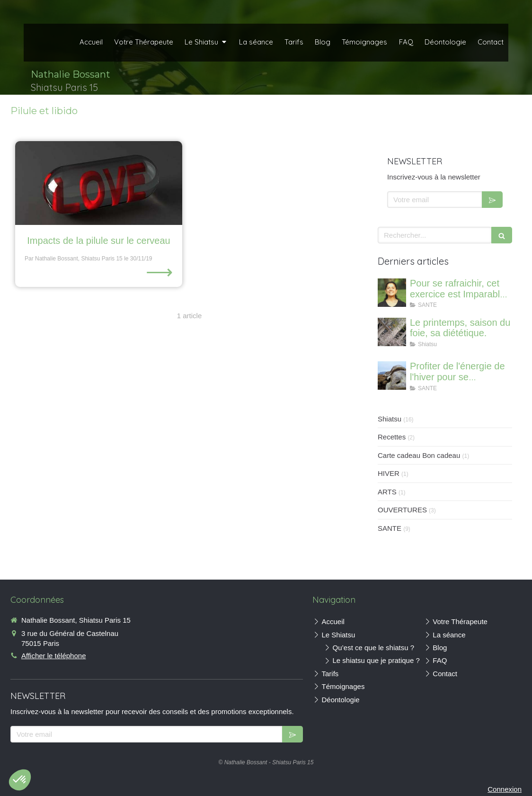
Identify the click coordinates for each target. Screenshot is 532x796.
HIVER (389, 473)
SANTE (390, 528)
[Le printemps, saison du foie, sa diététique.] (392, 332)
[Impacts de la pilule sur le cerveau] (99, 183)
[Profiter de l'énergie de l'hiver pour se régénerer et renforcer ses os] (392, 376)
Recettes (392, 437)
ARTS (387, 492)
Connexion (505, 789)
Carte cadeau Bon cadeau (419, 455)
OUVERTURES (402, 510)
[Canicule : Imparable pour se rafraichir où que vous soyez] (392, 293)
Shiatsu (390, 419)
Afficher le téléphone (54, 656)
